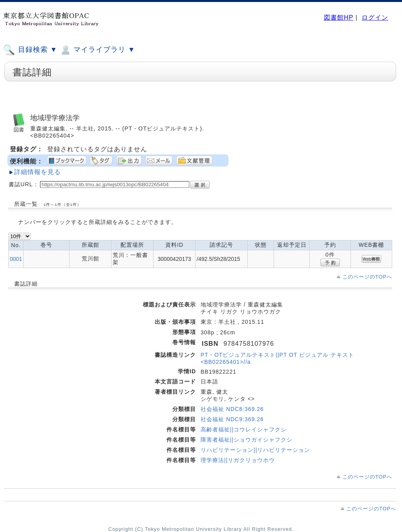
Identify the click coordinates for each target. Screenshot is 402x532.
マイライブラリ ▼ (97, 50)
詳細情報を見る (37, 172)
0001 (16, 259)
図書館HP (339, 17)
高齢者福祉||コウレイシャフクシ (244, 429)
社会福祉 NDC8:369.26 (232, 409)
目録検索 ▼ (30, 50)
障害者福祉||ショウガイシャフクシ (247, 440)
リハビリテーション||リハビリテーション (255, 450)
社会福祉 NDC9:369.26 (232, 419)
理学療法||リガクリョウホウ (238, 460)
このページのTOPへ (367, 277)
